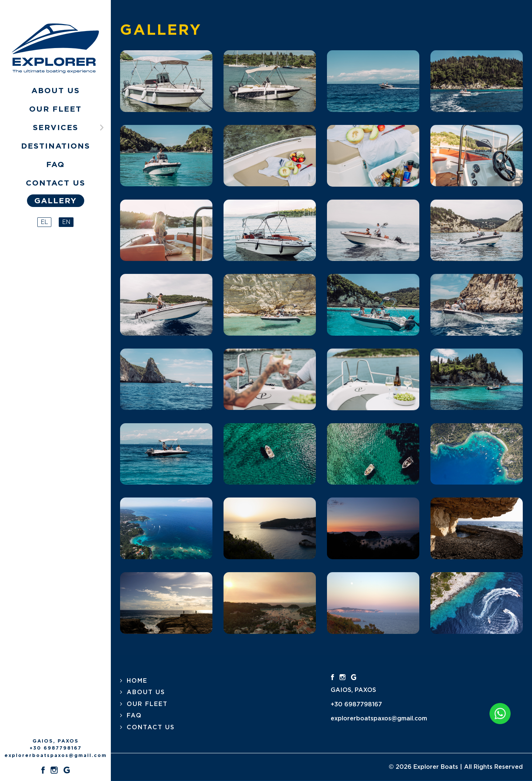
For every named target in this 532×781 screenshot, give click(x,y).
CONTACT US (151, 727)
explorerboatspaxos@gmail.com (56, 756)
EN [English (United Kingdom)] (66, 222)
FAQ (134, 716)
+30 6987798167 (56, 748)
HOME (137, 681)
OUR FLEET (147, 704)
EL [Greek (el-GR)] (44, 222)
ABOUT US (146, 692)
